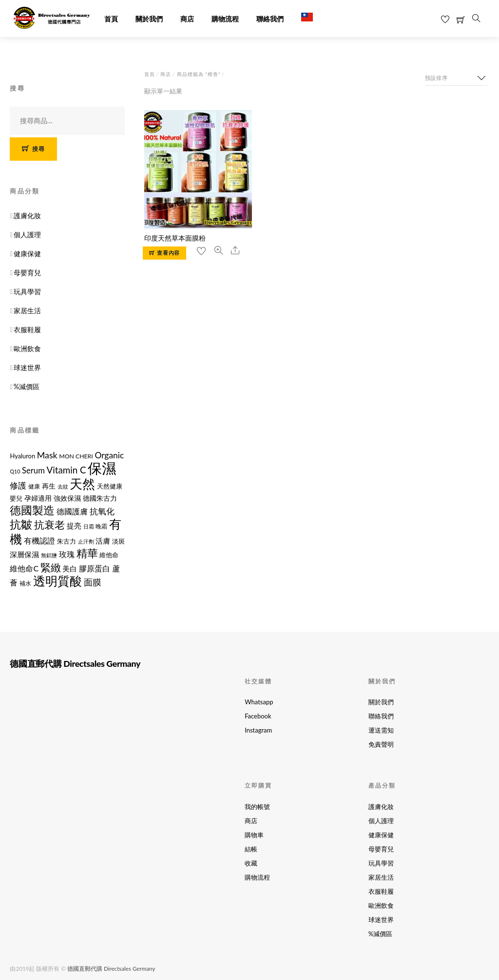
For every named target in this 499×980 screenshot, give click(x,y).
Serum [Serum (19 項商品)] (33, 471)
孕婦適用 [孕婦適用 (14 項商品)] (38, 498)
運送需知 (381, 730)
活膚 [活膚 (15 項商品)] (103, 541)
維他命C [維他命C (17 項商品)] (24, 568)
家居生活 (27, 311)
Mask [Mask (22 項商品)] (47, 455)
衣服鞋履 (27, 330)
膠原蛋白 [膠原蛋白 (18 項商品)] (95, 568)
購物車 (254, 835)
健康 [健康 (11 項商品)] (34, 486)
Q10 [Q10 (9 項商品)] (15, 471)
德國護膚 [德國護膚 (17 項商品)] (72, 511)
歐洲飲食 (27, 349)
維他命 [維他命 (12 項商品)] (109, 555)
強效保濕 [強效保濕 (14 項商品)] (67, 498)
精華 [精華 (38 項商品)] (87, 553)
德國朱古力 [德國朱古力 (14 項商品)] (100, 498)
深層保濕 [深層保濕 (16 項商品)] (24, 554)
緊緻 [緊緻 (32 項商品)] (51, 567)
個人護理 (27, 235)
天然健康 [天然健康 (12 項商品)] (110, 486)
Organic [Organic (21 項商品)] (109, 455)
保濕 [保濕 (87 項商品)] (102, 468)
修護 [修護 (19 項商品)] (18, 486)
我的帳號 (257, 807)
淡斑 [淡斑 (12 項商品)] (118, 541)
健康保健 (27, 254)
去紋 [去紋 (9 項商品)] (63, 486)
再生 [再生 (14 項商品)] (49, 486)
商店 (187, 19)
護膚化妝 (27, 216)
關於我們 (149, 19)
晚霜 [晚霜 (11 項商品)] (101, 526)
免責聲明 (381, 744)
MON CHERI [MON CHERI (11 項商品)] (76, 456)
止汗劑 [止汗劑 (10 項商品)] (86, 541)
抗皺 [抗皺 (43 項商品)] (21, 524)
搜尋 (39, 149)
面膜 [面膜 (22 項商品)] (93, 582)
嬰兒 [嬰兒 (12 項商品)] (16, 498)
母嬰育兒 (27, 273)
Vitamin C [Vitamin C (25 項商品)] (67, 470)
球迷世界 (27, 367)
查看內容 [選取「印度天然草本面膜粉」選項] (168, 253)
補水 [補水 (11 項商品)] (25, 583)
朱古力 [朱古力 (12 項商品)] (67, 541)
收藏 (251, 863)
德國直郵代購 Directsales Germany (111, 969)
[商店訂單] (457, 78)
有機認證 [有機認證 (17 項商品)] (39, 540)
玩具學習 (27, 292)
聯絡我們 (270, 19)
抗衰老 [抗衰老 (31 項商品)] (49, 524)
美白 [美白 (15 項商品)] (70, 569)
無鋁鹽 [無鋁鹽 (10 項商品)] (49, 555)
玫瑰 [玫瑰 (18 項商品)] (67, 554)
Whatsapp (259, 702)
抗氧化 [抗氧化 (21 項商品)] (102, 511)
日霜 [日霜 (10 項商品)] (89, 526)
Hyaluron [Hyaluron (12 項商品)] (22, 456)
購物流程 (225, 19)
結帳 (251, 849)
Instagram (258, 730)
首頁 (111, 19)
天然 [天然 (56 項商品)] (82, 484)
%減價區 (27, 386)
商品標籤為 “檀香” (199, 74)
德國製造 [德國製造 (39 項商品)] (32, 510)
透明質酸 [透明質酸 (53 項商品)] (58, 581)
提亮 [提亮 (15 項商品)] (74, 526)
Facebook (258, 716)
